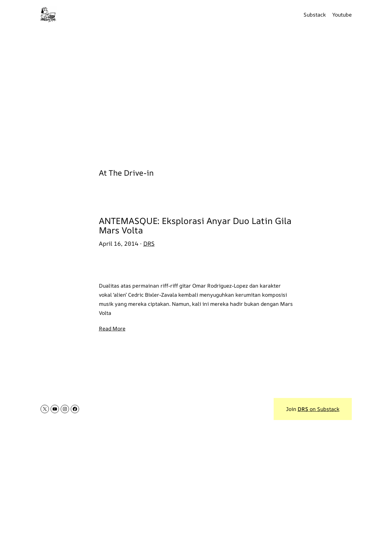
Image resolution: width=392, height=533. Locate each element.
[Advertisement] (196, 94)
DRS (149, 243)
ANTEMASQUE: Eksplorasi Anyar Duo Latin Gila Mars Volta (195, 226)
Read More (112, 328)
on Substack (319, 409)
